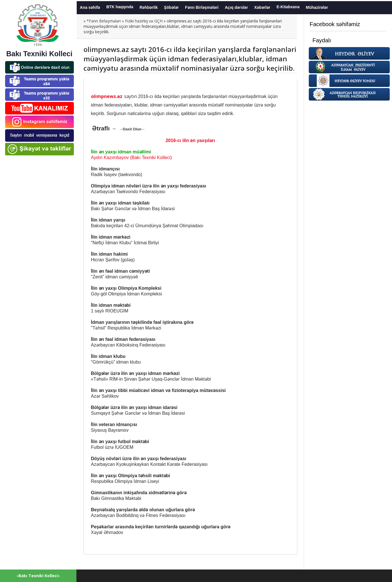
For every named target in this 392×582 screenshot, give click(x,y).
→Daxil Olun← (132, 129)
